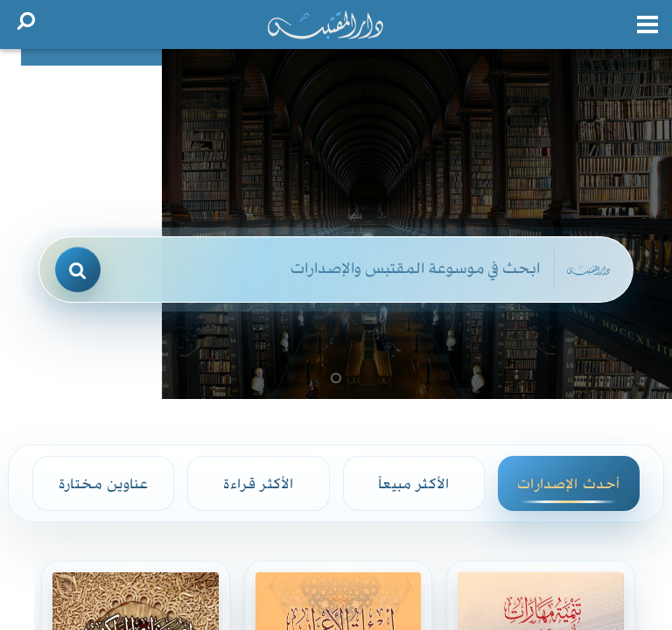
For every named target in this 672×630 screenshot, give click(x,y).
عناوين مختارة (103, 483)
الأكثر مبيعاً (413, 483)
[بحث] (78, 269)
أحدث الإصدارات (568, 483)
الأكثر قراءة (258, 483)
